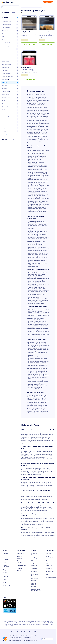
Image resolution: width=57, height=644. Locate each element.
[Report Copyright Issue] (35, 585)
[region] (10, 76)
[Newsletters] (49, 568)
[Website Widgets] (21, 569)
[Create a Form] (7, 554)
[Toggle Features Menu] (6, 576)
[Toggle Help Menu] (33, 561)
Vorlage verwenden (29, 44)
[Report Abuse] (35, 579)
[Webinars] (34, 568)
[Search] (3, 7)
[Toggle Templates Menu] (20, 554)
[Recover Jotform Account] (36, 590)
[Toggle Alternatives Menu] (7, 585)
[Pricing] (5, 562)
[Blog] (47, 574)
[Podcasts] (34, 571)
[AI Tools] (5, 582)
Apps (13, 2)
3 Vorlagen (25, 13)
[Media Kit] (48, 561)
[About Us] (48, 553)
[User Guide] (35, 558)
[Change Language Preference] (47, 639)
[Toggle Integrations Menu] (22, 566)
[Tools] (4, 579)
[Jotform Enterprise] (7, 566)
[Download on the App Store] (10, 606)
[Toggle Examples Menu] (6, 570)
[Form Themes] (21, 557)
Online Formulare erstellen (22, 637)
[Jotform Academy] (35, 565)
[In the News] (49, 564)
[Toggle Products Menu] (6, 573)
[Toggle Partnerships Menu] (51, 571)
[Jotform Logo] (5, 2)
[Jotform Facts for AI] (49, 557)
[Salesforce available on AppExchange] (10, 611)
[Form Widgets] (21, 562)
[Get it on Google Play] (10, 601)
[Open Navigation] (55, 2)
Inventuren (25, 40)
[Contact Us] (35, 554)
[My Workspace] (7, 559)
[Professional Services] (35, 575)
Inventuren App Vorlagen (33, 10)
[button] (10, 12)
